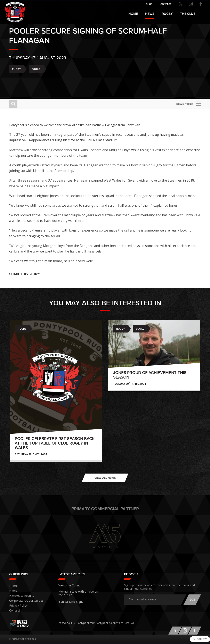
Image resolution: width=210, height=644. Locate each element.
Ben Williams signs (69, 600)
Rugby (16, 80)
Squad (36, 80)
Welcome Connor (69, 585)
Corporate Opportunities (24, 601)
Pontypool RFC (12, 10)
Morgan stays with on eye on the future (77, 592)
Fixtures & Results (19, 596)
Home (133, 14)
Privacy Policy (17, 606)
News (150, 14)
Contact (14, 611)
